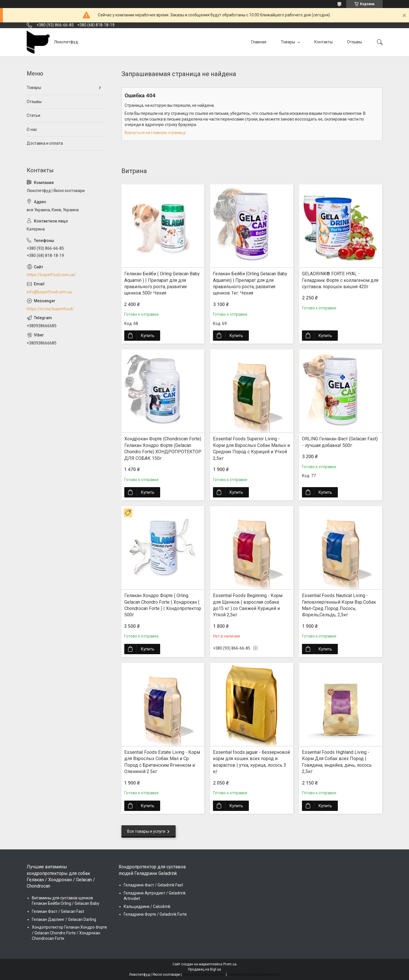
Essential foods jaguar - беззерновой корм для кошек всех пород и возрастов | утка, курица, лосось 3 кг (251, 762)
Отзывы (354, 42)
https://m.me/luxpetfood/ (50, 309)
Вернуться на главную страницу (155, 133)
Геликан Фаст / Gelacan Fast (58, 911)
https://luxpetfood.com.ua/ (51, 275)
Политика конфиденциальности (254, 975)
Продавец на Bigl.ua (204, 969)
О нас (32, 129)
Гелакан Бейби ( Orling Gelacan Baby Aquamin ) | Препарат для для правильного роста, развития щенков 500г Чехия (162, 283)
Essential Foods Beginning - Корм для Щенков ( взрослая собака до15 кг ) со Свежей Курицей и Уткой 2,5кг (248, 605)
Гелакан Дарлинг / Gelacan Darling (64, 919)
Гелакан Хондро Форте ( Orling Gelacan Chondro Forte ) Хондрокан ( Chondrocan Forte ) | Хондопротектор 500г (163, 605)
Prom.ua (230, 964)
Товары (288, 42)
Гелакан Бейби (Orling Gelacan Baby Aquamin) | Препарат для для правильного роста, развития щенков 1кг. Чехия (250, 283)
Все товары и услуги (146, 831)
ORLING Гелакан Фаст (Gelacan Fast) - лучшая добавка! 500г (340, 442)
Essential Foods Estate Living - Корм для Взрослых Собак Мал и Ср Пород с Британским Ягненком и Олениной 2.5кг (162, 762)
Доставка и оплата (45, 143)
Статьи (33, 115)
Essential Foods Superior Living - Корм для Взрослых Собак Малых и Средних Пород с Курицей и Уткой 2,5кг (251, 448)
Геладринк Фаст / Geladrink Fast (153, 885)
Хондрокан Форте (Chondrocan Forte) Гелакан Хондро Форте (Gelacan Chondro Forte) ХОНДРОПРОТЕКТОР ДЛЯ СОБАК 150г (163, 448)
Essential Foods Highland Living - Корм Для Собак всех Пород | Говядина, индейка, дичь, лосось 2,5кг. (337, 762)
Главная (259, 42)
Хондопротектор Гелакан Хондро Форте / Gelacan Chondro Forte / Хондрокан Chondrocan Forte (69, 933)
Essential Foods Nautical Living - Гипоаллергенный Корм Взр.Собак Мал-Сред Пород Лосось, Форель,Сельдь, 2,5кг (339, 605)
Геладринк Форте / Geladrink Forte (155, 914)
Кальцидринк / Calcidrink (147, 907)
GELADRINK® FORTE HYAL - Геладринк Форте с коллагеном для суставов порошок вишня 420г (340, 280)
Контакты (323, 42)
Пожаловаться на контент (204, 975)
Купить (148, 336)
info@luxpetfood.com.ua (49, 292)
